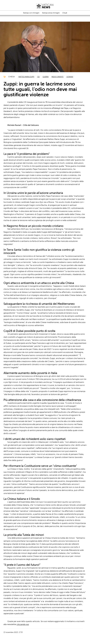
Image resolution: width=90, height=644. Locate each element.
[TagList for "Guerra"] (46, 77)
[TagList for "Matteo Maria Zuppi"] (26, 77)
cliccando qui (23, 625)
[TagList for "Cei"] (38, 77)
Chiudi (65, 13)
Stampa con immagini (31, 13)
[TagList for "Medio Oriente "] (57, 77)
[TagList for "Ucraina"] (70, 77)
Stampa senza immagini (51, 13)
